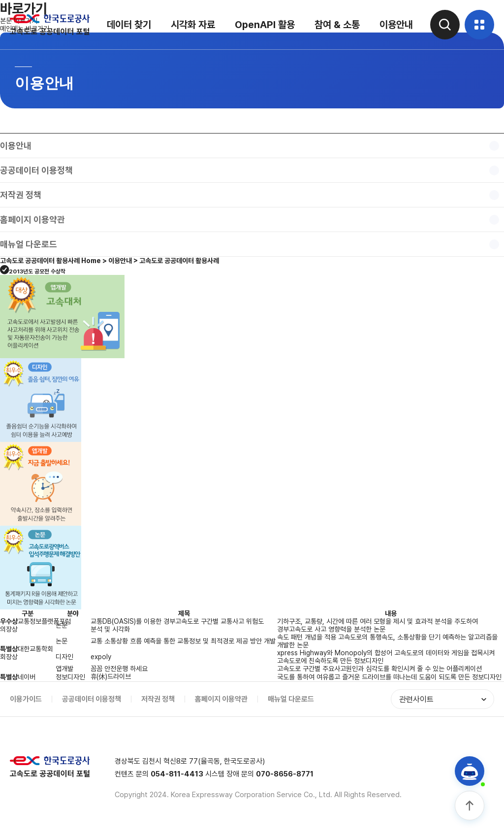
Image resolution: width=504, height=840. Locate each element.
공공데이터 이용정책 (92, 699)
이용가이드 (26, 699)
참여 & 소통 (337, 25)
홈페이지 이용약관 (221, 699)
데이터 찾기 (129, 25)
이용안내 (396, 25)
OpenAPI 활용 (265, 25)
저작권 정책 (158, 699)
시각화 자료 (193, 25)
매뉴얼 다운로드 (291, 699)
